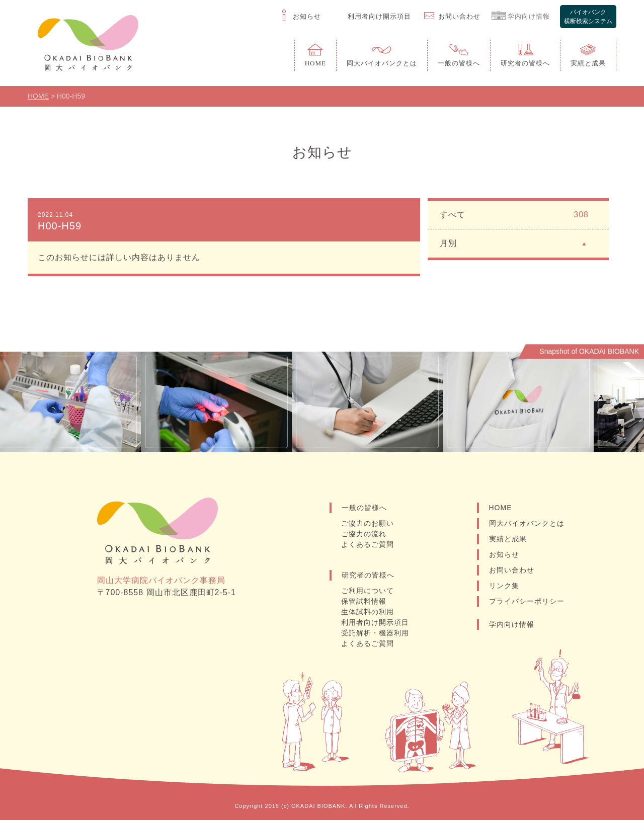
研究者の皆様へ (368, 575)
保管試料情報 (364, 601)
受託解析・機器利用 (375, 633)
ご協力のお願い (368, 523)
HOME (501, 508)
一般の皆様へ (364, 508)
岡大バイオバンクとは (527, 523)
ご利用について (368, 591)
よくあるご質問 (368, 544)
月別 (514, 243)
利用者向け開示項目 (375, 622)
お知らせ (504, 554)
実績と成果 (508, 539)
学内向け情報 (512, 624)
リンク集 (504, 586)
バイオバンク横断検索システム (588, 17)
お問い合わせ (512, 570)
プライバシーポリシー (527, 601)
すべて (514, 215)
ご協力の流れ (364, 534)
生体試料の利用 (368, 612)
